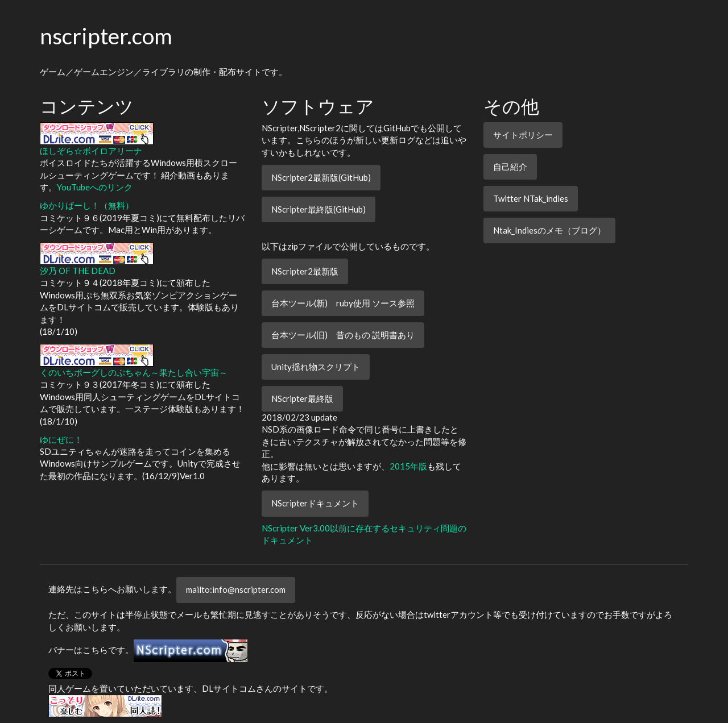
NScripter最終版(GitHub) (318, 209)
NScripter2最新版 (305, 271)
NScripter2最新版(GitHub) (321, 177)
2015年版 (408, 466)
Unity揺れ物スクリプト (316, 367)
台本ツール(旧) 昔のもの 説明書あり (343, 335)
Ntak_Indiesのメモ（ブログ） (549, 230)
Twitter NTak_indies (531, 198)
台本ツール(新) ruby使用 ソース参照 (343, 303)
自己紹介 (510, 167)
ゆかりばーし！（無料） (87, 205)
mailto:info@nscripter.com (236, 589)
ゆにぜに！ (61, 439)
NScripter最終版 (302, 398)
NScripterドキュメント (315, 503)
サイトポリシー (523, 135)
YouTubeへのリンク (95, 187)
